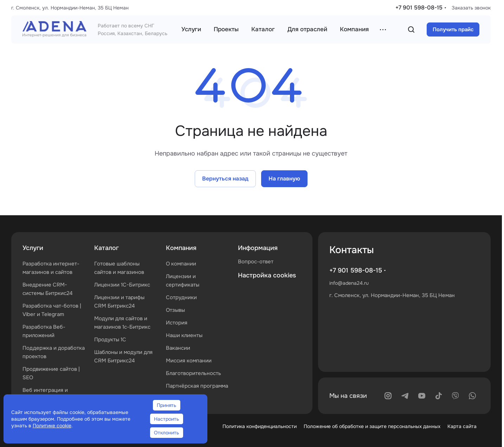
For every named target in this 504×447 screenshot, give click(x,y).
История (177, 323)
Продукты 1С (110, 340)
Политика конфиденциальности (260, 426)
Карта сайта (462, 426)
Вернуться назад (225, 179)
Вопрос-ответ (256, 262)
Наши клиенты (184, 335)
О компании (181, 264)
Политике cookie (52, 426)
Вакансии (178, 348)
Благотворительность (193, 373)
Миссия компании (189, 361)
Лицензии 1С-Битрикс (122, 285)
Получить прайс (453, 29)
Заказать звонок (471, 8)
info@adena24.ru (349, 283)
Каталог (106, 248)
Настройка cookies (267, 275)
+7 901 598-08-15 (419, 8)
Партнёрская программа (197, 386)
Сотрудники (181, 297)
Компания (181, 248)
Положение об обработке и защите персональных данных (372, 426)
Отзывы (175, 310)
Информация (258, 248)
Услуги (33, 248)
